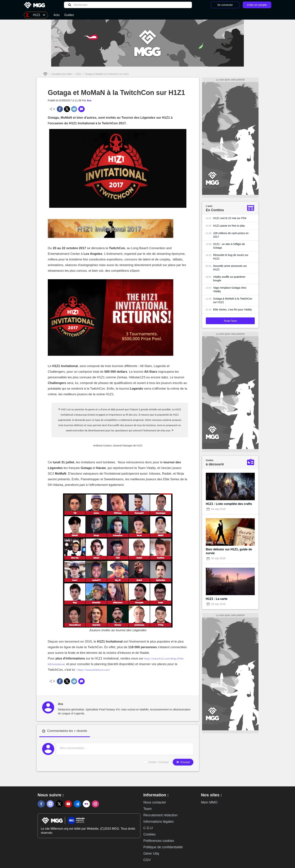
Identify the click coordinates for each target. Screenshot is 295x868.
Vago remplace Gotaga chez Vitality (230, 289)
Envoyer (183, 762)
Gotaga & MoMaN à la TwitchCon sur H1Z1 (233, 300)
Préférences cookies (159, 841)
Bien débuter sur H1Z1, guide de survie (229, 551)
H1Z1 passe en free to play (229, 226)
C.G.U (148, 828)
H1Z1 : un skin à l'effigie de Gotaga (229, 246)
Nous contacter (155, 802)
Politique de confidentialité (163, 847)
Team (147, 809)
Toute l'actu (230, 321)
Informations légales (159, 822)
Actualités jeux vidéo (62, 74)
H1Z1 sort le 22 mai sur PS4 (230, 218)
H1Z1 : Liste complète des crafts (229, 504)
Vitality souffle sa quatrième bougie (229, 279)
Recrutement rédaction (160, 815)
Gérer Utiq (151, 854)
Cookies (149, 834)
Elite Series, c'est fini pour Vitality (233, 310)
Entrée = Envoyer (159, 762)
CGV (147, 860)
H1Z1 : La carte (217, 599)
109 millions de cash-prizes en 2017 (231, 235)
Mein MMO (209, 802)
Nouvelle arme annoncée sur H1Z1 (230, 268)
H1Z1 (78, 74)
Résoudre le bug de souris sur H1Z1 (231, 257)
